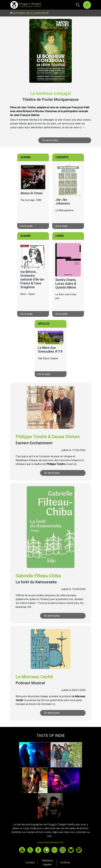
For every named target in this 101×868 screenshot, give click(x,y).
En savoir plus (52, 473)
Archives (65, 862)
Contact (30, 862)
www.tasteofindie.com (51, 842)
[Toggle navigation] (87, 5)
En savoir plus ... (51, 140)
